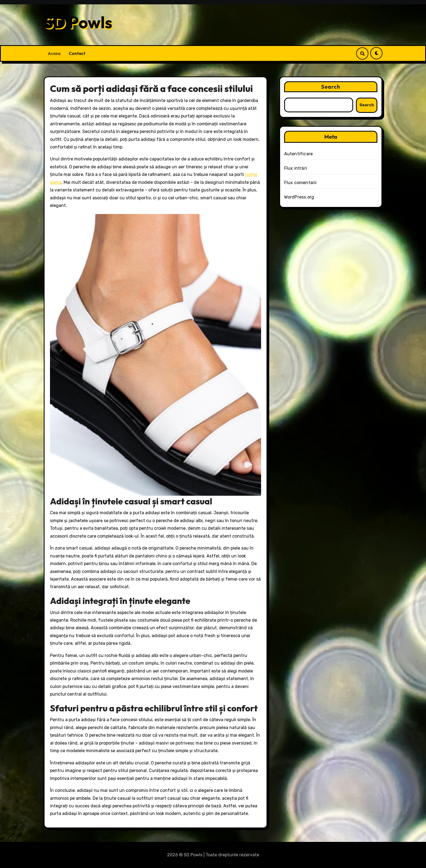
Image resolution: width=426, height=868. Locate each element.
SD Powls (78, 22)
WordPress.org (299, 197)
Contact (77, 53)
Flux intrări (296, 168)
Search (331, 87)
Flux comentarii (300, 183)
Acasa (54, 53)
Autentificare (299, 154)
